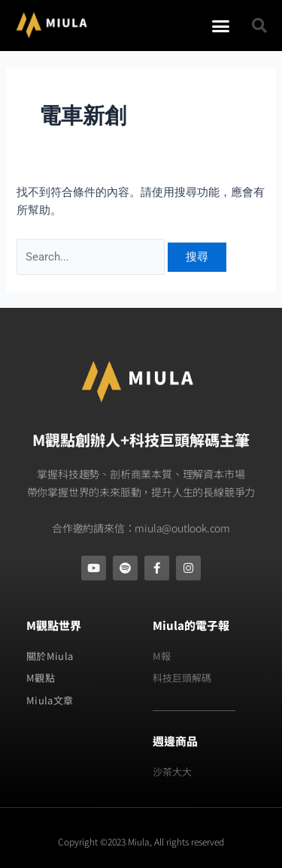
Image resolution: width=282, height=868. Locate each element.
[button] (221, 26)
